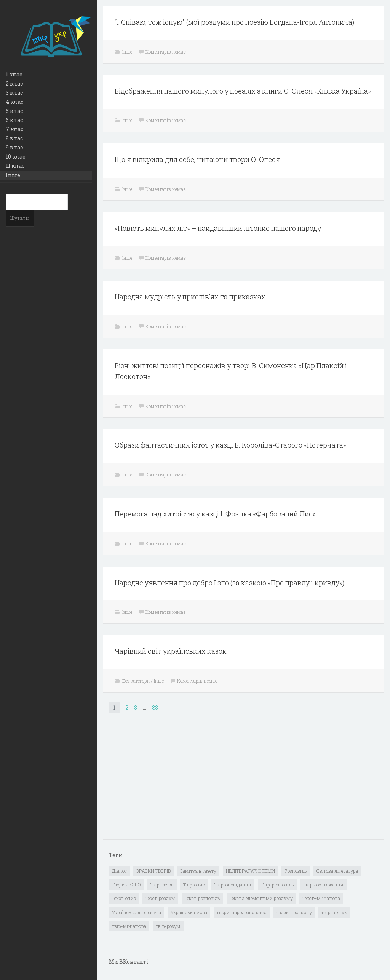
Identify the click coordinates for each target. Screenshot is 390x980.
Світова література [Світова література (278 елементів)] (337, 871)
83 (155, 708)
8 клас (14, 138)
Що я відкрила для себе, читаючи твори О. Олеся (197, 159)
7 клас (14, 129)
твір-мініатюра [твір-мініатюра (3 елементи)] (129, 926)
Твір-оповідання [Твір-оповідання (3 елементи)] (233, 885)
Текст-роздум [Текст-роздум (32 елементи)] (160, 898)
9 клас (14, 147)
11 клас (15, 166)
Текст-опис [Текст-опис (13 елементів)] (124, 898)
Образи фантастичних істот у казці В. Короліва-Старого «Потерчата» (230, 445)
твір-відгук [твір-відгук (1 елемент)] (334, 912)
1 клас (14, 74)
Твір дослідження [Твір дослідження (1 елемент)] (324, 885)
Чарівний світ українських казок (171, 651)
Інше (13, 175)
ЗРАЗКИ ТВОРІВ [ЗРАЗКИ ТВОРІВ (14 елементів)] (153, 871)
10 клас (15, 156)
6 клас (14, 120)
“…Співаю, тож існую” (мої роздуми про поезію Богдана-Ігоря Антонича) (234, 22)
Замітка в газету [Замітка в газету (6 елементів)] (198, 871)
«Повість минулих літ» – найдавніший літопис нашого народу (218, 228)
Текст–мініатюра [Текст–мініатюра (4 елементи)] (321, 898)
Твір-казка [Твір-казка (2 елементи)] (162, 885)
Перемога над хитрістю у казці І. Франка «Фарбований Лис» (215, 514)
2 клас (14, 83)
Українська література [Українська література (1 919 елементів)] (137, 912)
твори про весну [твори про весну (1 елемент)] (294, 912)
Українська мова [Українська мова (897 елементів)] (189, 912)
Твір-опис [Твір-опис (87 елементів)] (194, 885)
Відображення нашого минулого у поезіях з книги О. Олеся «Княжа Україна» (243, 91)
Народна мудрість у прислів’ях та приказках (190, 297)
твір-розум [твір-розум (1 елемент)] (168, 926)
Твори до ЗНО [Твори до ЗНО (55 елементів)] (126, 885)
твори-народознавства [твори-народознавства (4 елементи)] (242, 912)
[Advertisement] (166, 782)
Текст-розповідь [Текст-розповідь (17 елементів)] (202, 898)
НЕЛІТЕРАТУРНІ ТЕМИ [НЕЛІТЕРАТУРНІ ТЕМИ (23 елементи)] (250, 871)
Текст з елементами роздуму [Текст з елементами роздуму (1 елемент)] (261, 898)
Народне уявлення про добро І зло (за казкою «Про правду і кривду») (229, 583)
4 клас (14, 102)
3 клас (14, 93)
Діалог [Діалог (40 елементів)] (119, 871)
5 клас (14, 111)
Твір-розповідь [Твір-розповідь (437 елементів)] (277, 885)
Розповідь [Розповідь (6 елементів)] (296, 871)
